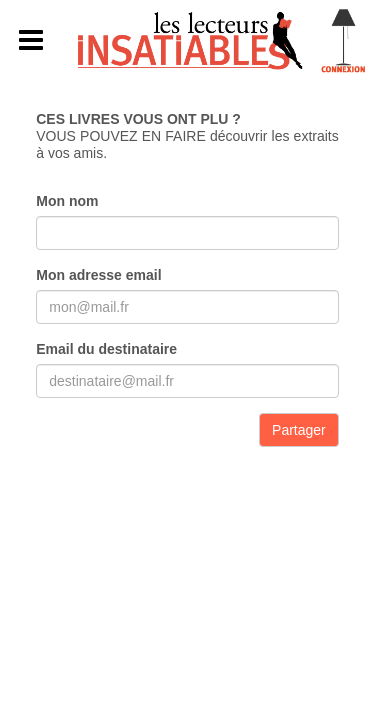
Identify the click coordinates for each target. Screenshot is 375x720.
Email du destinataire (106, 349)
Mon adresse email (98, 275)
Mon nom (67, 201)
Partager (299, 430)
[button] (31, 41)
